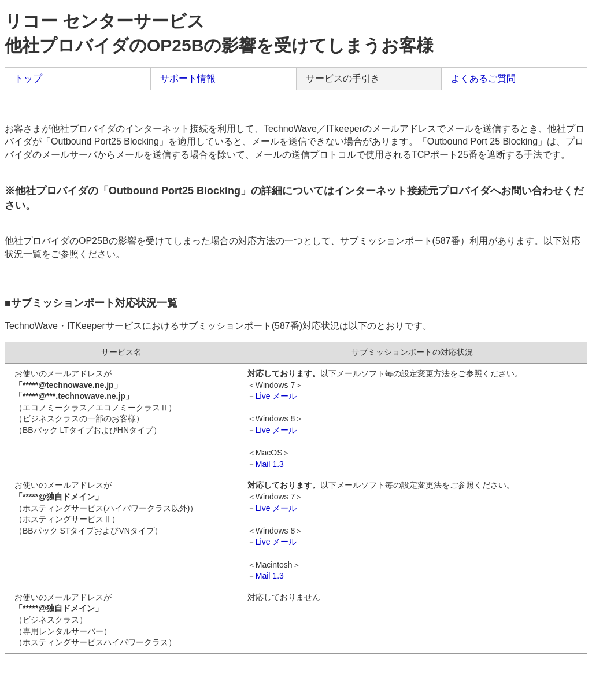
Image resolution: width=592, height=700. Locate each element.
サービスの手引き (343, 78)
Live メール (276, 396)
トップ (28, 78)
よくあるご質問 (483, 78)
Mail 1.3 (270, 464)
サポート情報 (188, 78)
